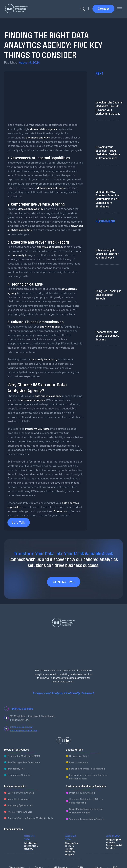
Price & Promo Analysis (20, 813)
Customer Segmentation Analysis (87, 820)
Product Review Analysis (82, 793)
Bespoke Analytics (79, 756)
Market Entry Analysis (19, 800)
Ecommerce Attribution (20, 775)
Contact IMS (64, 582)
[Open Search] (82, 9)
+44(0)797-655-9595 (22, 709)
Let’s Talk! (19, 522)
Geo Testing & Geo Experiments (25, 763)
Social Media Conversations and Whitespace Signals (87, 812)
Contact (103, 9)
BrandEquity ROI (16, 769)
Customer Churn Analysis (21, 793)
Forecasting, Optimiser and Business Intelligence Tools (89, 777)
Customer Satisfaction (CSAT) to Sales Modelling (86, 802)
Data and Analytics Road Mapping (88, 769)
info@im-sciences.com (22, 727)
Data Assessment (79, 763)
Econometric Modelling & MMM (24, 756)
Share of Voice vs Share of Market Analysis (30, 819)
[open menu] (120, 9)
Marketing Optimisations (20, 806)
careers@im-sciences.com (24, 731)
